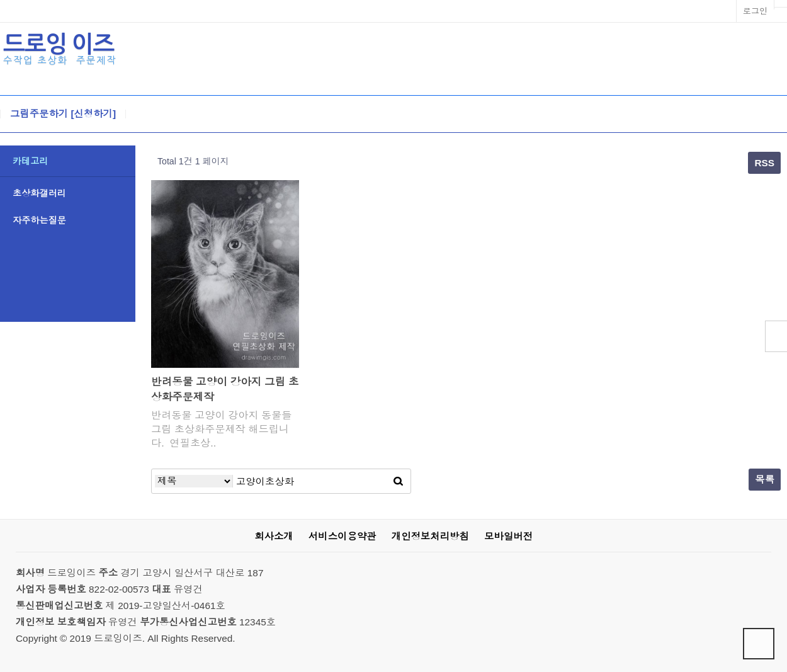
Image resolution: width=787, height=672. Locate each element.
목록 (765, 480)
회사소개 (274, 536)
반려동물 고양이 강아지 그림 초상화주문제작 (225, 390)
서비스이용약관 (343, 536)
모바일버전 (508, 536)
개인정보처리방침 (430, 536)
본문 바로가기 (0, 0)
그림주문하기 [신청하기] (63, 114)
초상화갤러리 (39, 193)
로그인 (755, 11)
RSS (764, 163)
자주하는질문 (39, 220)
